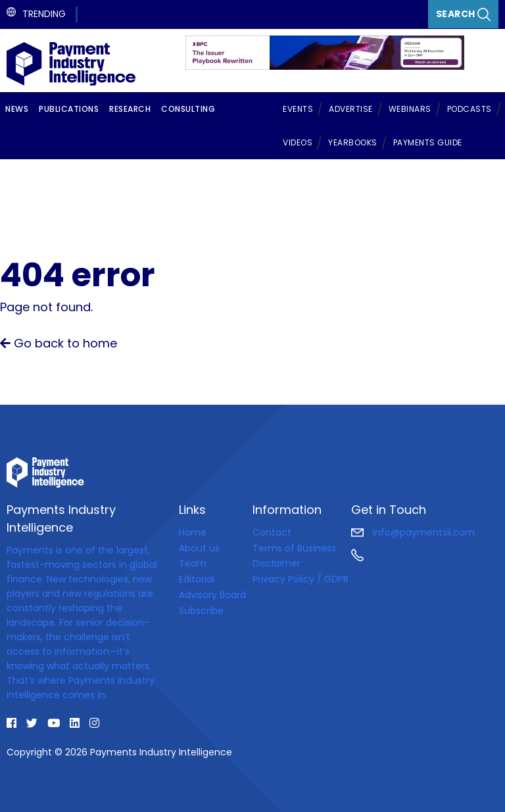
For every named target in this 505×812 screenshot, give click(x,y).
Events (298, 109)
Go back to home (59, 343)
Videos (298, 142)
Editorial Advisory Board (212, 587)
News (17, 109)
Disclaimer (277, 563)
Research (130, 109)
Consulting (188, 109)
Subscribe (201, 611)
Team (193, 563)
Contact (272, 532)
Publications (69, 109)
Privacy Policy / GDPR (301, 579)
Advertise (351, 109)
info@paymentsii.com (413, 532)
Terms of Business (294, 548)
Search (464, 14)
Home (193, 532)
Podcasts (469, 109)
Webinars (410, 109)
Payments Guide (428, 142)
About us (199, 548)
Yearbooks (353, 142)
